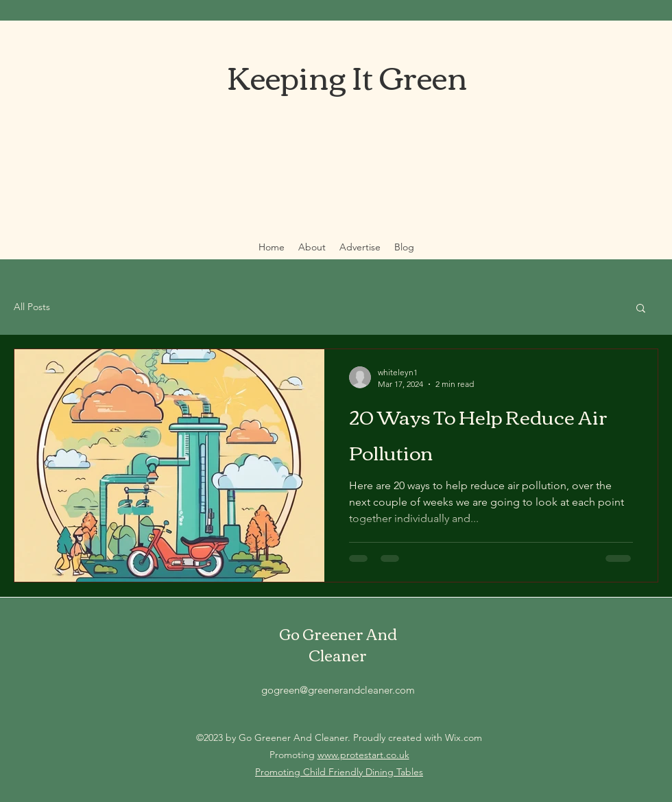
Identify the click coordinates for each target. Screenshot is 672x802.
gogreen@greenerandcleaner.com (338, 690)
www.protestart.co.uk (363, 755)
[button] (641, 309)
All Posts (32, 307)
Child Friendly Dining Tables (363, 772)
